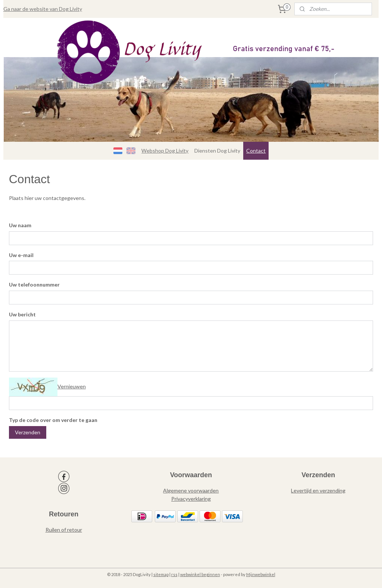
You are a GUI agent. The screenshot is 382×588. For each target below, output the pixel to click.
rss (174, 574)
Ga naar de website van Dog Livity (43, 9)
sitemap (161, 574)
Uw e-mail (21, 255)
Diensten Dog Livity (217, 151)
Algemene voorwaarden (191, 490)
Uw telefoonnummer (34, 284)
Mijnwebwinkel (261, 574)
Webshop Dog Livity (165, 151)
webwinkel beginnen (200, 574)
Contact (256, 151)
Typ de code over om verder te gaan (53, 420)
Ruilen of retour (64, 530)
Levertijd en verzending (318, 490)
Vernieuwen (72, 386)
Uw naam (20, 225)
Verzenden (28, 432)
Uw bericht (22, 314)
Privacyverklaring (191, 499)
